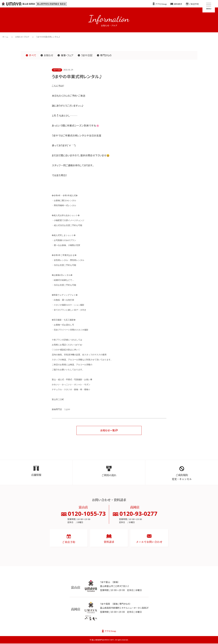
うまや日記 (87, 55)
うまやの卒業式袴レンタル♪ (49, 37)
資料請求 (178, 4)
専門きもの (106, 55)
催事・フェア (67, 55)
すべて (33, 55)
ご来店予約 (194, 4)
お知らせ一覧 (108, 430)
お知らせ (49, 55)
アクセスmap (161, 4)
